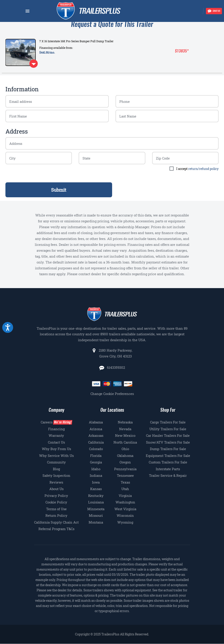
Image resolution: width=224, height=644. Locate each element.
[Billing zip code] (39, 158)
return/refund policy (203, 169)
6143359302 (116, 367)
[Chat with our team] (214, 11)
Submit (59, 190)
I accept (197, 169)
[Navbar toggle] (27, 11)
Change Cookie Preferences (112, 394)
